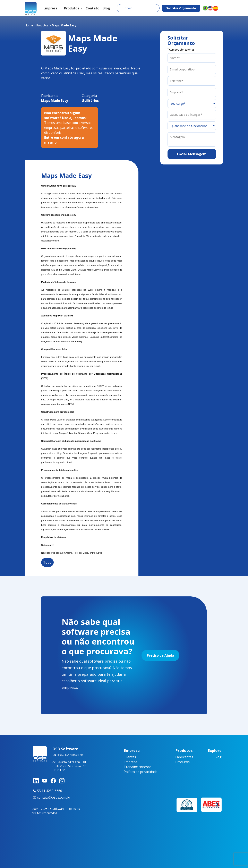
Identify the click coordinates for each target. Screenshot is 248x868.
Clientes (130, 757)
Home (29, 25)
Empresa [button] (51, 8)
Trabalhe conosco (138, 767)
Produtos (42, 25)
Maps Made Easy (55, 101)
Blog (106, 8)
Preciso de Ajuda (160, 655)
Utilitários (90, 101)
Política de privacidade (141, 772)
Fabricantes (184, 757)
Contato (92, 8)
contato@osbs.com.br (51, 797)
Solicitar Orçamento (181, 8)
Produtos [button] (72, 8)
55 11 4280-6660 (47, 791)
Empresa (130, 762)
